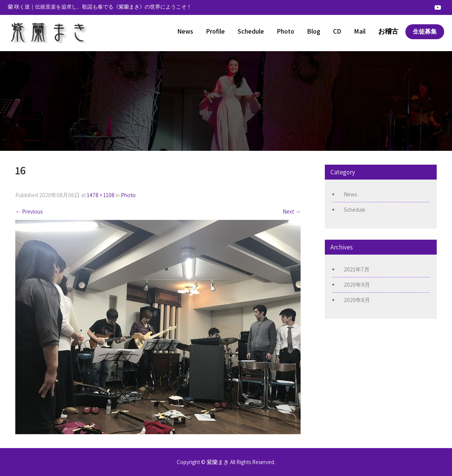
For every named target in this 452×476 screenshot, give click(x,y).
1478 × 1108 (101, 195)
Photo (285, 31)
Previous (29, 211)
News (185, 31)
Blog (314, 31)
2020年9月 (357, 285)
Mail (360, 31)
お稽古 (388, 31)
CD (337, 31)
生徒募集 (425, 32)
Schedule (251, 31)
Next (292, 211)
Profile (215, 31)
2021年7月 (357, 269)
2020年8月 (357, 300)
